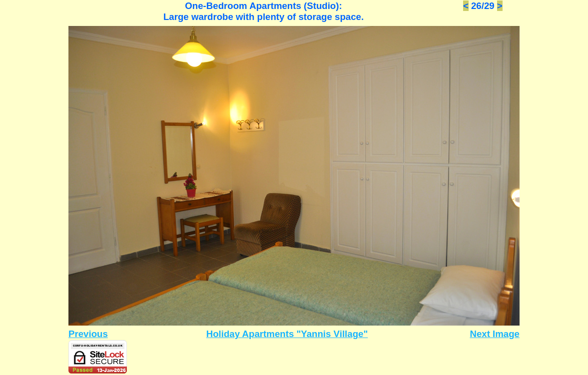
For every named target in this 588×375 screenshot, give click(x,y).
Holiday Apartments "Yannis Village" (287, 334)
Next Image (495, 334)
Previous (88, 334)
